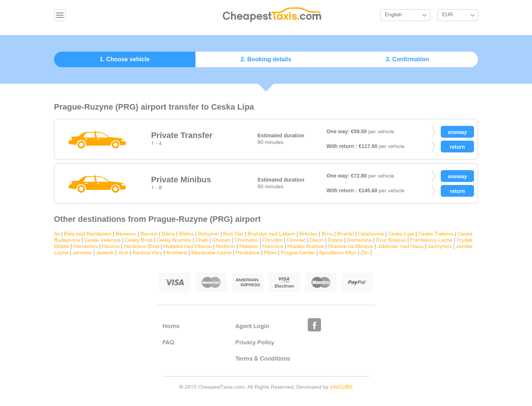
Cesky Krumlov (174, 240)
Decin (317, 240)
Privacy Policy (255, 342)
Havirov (111, 247)
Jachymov (440, 247)
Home (171, 326)
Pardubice (248, 253)
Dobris (335, 240)
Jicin (123, 253)
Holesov (249, 247)
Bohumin (209, 234)
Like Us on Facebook (314, 325)
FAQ (168, 342)
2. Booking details (266, 59)
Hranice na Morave (351, 247)
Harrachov (86, 247)
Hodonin (226, 247)
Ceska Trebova (436, 234)
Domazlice (359, 240)
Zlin (365, 253)
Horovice (273, 247)
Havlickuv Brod (141, 247)
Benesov (126, 234)
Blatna (186, 234)
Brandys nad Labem (271, 234)
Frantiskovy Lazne (431, 240)
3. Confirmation (407, 59)
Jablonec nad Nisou (400, 247)
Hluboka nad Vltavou (187, 247)
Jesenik (105, 253)
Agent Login (252, 326)
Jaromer (82, 253)
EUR (448, 15)
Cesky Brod (139, 240)
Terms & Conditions (263, 358)
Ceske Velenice (103, 240)
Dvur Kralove (391, 240)
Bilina (168, 234)
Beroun (149, 234)
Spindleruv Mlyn (338, 253)
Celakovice (371, 234)
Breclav (308, 234)
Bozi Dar (233, 234)
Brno (327, 234)
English (393, 15)
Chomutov (247, 240)
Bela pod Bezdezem (88, 234)
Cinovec (296, 240)
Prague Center (298, 253)
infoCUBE (341, 387)
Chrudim (273, 240)
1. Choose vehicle (125, 59)
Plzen (270, 253)
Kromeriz (177, 253)
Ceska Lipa (401, 234)
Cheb (202, 240)
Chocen (221, 240)
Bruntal (345, 234)
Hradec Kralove (306, 247)
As (57, 234)
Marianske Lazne (212, 253)
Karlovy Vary (147, 253)
